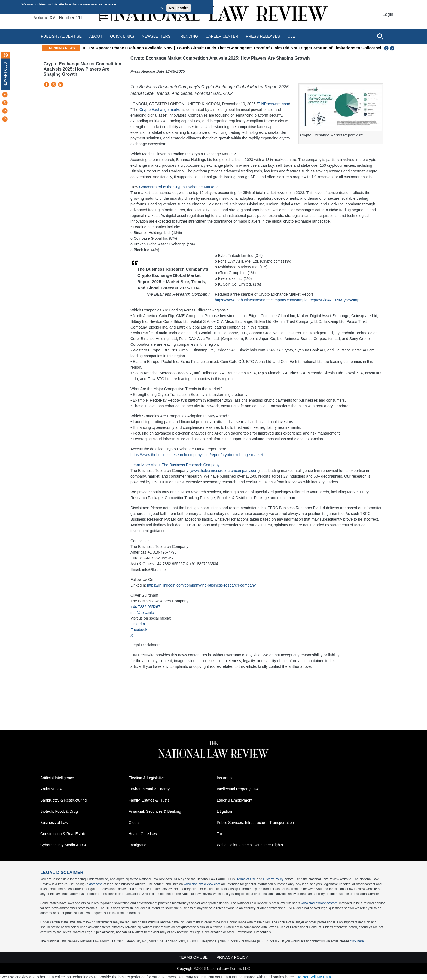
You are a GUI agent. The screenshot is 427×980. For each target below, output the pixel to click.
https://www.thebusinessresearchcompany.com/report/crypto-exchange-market (197, 455)
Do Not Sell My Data (314, 977)
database (96, 884)
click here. (357, 941)
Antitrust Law (51, 789)
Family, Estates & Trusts (149, 800)
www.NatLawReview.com (202, 884)
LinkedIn (138, 624)
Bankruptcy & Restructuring (63, 800)
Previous (386, 48)
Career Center (222, 36)
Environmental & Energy (149, 789)
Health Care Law (143, 834)
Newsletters (156, 36)
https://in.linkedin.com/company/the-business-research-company (201, 585)
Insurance (225, 778)
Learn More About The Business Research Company (175, 465)
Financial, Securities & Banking (155, 811)
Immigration (138, 845)
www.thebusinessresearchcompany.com (225, 471)
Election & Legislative (147, 778)
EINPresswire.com (273, 104)
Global (134, 823)
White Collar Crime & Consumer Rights (250, 845)
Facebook (139, 630)
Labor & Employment (235, 800)
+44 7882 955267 (145, 607)
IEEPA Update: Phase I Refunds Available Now (158, 48)
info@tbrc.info (142, 612)
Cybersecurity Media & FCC (64, 845)
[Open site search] (380, 36)
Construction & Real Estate (63, 834)
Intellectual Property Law (238, 789)
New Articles (5, 74)
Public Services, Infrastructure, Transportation (255, 823)
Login (388, 14)
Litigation (224, 811)
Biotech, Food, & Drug (59, 811)
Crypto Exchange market (160, 110)
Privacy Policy (273, 879)
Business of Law (54, 823)
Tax (220, 834)
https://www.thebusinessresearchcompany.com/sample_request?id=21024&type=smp (287, 300)
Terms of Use (246, 879)
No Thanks (179, 8)
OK (160, 8)
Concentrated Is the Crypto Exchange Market (177, 187)
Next (393, 48)
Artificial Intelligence (57, 778)
